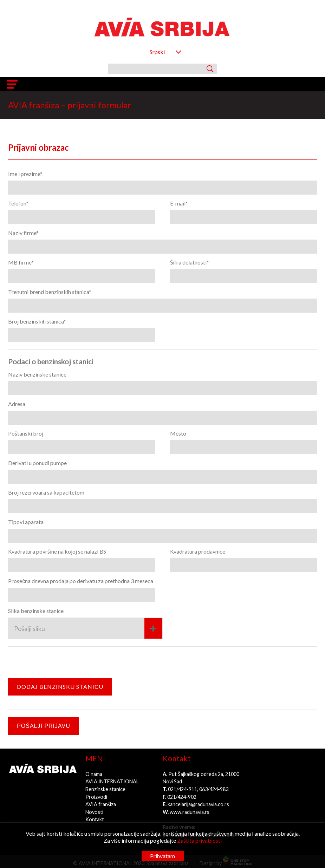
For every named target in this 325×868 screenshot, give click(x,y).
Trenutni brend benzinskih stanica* (50, 292)
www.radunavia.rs (190, 812)
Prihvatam (162, 856)
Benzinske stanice (105, 789)
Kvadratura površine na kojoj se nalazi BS (57, 551)
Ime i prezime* (25, 174)
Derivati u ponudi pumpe (37, 463)
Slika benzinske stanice (36, 611)
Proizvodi (96, 797)
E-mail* (179, 203)
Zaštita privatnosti (199, 840)
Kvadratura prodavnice (198, 551)
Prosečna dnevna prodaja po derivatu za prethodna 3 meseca (81, 581)
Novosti (94, 812)
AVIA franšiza (101, 804)
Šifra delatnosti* (190, 262)
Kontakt (95, 819)
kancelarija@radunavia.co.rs (198, 804)
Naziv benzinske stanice (37, 374)
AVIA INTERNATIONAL (112, 781)
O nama (94, 774)
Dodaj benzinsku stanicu (60, 687)
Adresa (17, 404)
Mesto (178, 433)
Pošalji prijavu (44, 726)
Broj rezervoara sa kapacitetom (46, 492)
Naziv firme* (23, 233)
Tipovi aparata (26, 522)
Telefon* (18, 203)
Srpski (157, 52)
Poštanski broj (26, 433)
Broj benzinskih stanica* (37, 321)
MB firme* (21, 262)
